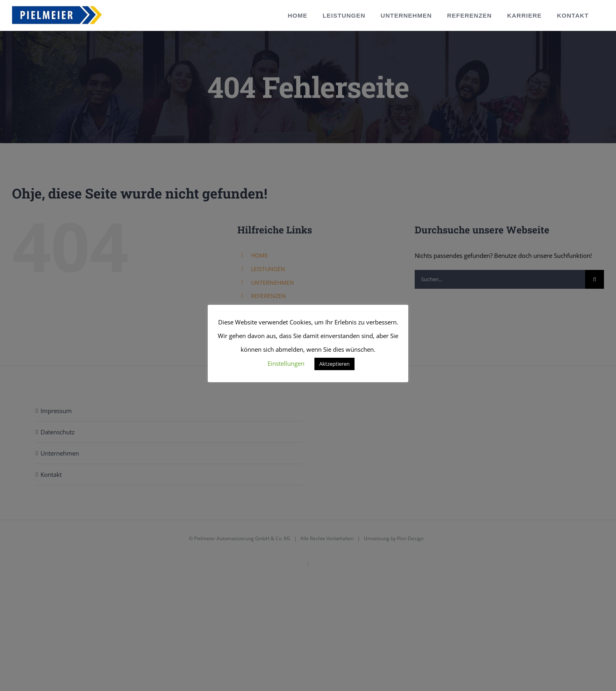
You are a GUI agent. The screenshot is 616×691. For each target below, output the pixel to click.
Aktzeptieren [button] (334, 364)
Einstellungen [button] (286, 363)
